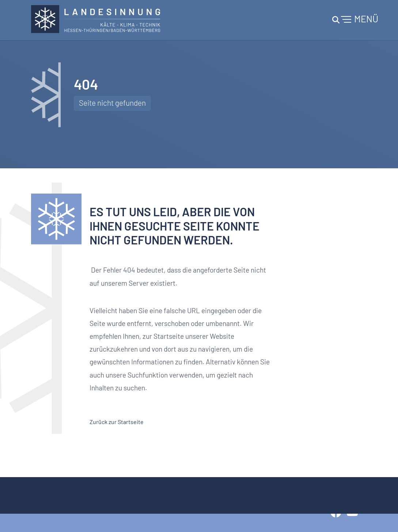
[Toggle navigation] (354, 20)
